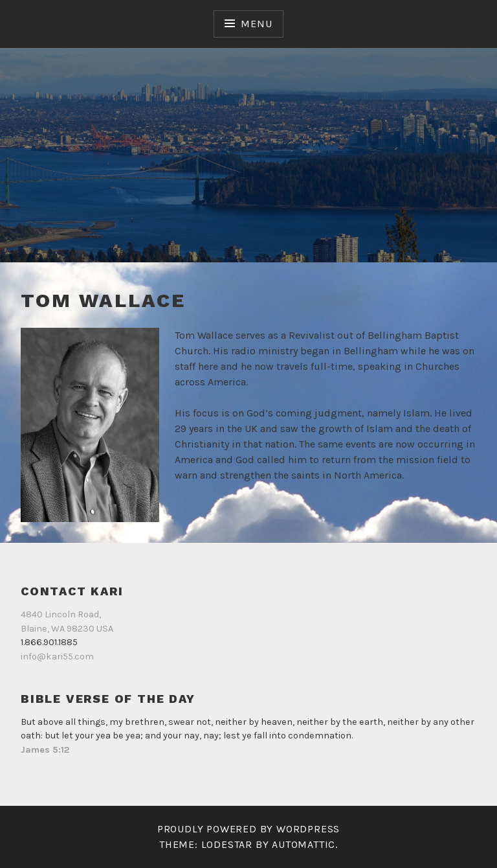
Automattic (304, 844)
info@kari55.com (57, 657)
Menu (256, 24)
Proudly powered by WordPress (248, 829)
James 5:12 (45, 750)
